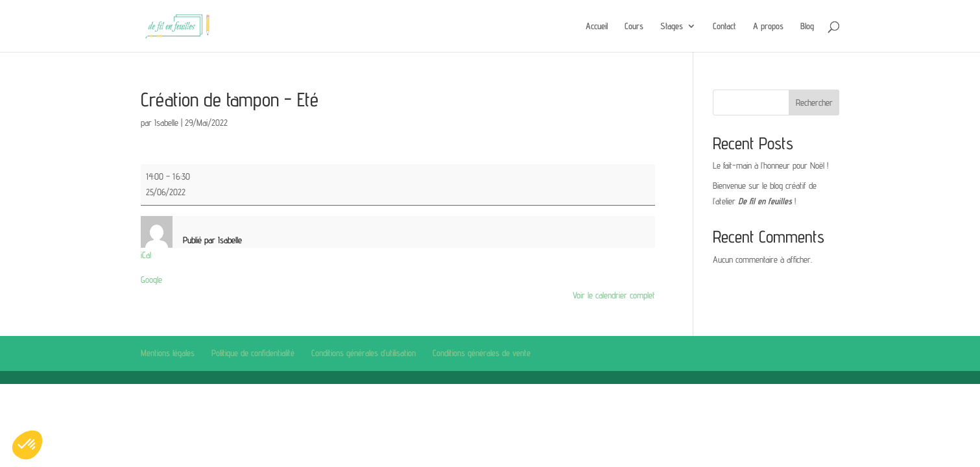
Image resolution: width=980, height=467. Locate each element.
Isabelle (166, 123)
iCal (146, 255)
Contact (724, 26)
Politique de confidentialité (253, 353)
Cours (634, 26)
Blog (807, 26)
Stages (672, 26)
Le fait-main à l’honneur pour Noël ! (771, 165)
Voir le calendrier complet (614, 295)
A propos (768, 26)
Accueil (597, 26)
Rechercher (814, 102)
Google (151, 280)
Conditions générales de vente (482, 353)
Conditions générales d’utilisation (364, 353)
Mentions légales (168, 353)
